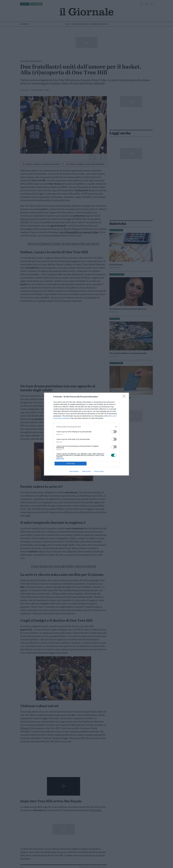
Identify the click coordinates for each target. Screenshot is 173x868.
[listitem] (86, 427)
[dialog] (86, 434)
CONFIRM (71, 463)
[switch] (114, 432)
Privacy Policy (99, 471)
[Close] (125, 397)
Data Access (86, 471)
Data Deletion (74, 471)
